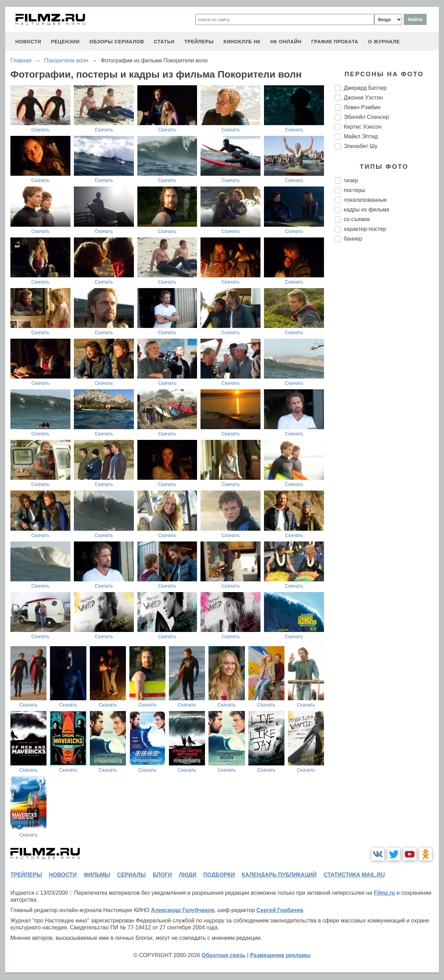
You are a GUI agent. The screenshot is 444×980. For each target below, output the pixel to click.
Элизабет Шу (361, 146)
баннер (353, 239)
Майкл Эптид (361, 136)
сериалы (131, 875)
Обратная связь (224, 955)
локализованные (365, 200)
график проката (335, 42)
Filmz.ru (384, 893)
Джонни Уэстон (363, 98)
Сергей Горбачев (280, 910)
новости (28, 42)
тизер (351, 180)
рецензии (65, 42)
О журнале (384, 42)
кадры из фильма (366, 210)
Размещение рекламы (280, 955)
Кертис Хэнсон (363, 127)
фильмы (97, 875)
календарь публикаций (279, 875)
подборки (219, 875)
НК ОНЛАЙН (286, 42)
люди (188, 875)
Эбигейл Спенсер (366, 117)
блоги (162, 875)
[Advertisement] (387, 363)
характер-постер (365, 229)
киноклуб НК (242, 42)
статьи (164, 42)
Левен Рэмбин (362, 107)
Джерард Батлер (365, 88)
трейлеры (199, 42)
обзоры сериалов (117, 42)
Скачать (40, 130)
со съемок (357, 219)
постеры (355, 190)
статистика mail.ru (354, 875)
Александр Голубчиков (183, 910)
